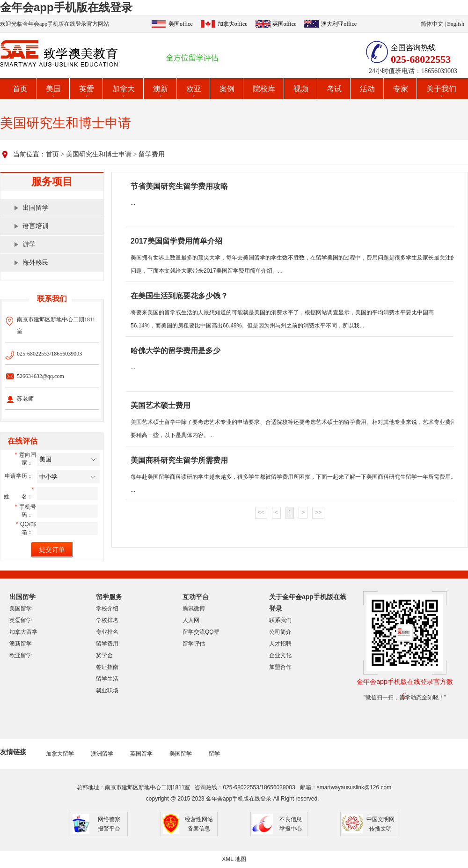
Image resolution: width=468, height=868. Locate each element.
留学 (214, 754)
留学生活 (107, 679)
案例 (227, 89)
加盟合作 (280, 667)
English (456, 24)
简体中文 (432, 24)
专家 (401, 89)
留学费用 (152, 154)
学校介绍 (107, 608)
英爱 (87, 89)
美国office (181, 24)
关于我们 (441, 89)
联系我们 (280, 620)
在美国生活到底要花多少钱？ (179, 296)
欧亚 (194, 89)
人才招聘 (280, 644)
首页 (20, 89)
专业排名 (107, 632)
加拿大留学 (23, 632)
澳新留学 (21, 644)
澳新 (161, 89)
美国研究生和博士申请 (99, 154)
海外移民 (36, 263)
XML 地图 (234, 859)
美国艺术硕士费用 (161, 405)
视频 (301, 89)
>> (318, 512)
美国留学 (21, 608)
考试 (334, 89)
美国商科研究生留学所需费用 (179, 460)
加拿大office (233, 24)
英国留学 (141, 754)
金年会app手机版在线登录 (66, 7)
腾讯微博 (194, 608)
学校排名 (107, 620)
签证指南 (107, 667)
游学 (29, 244)
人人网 (191, 620)
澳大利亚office (339, 24)
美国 (53, 89)
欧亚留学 (21, 655)
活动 (367, 89)
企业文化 (280, 655)
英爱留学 (21, 620)
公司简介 (280, 632)
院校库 (264, 89)
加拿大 (124, 89)
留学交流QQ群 (201, 632)
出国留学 (36, 208)
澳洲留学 (102, 754)
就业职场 (107, 690)
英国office (285, 24)
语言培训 (36, 226)
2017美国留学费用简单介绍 (176, 241)
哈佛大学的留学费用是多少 (175, 351)
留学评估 (194, 644)
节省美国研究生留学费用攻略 (179, 186)
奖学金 (104, 655)
